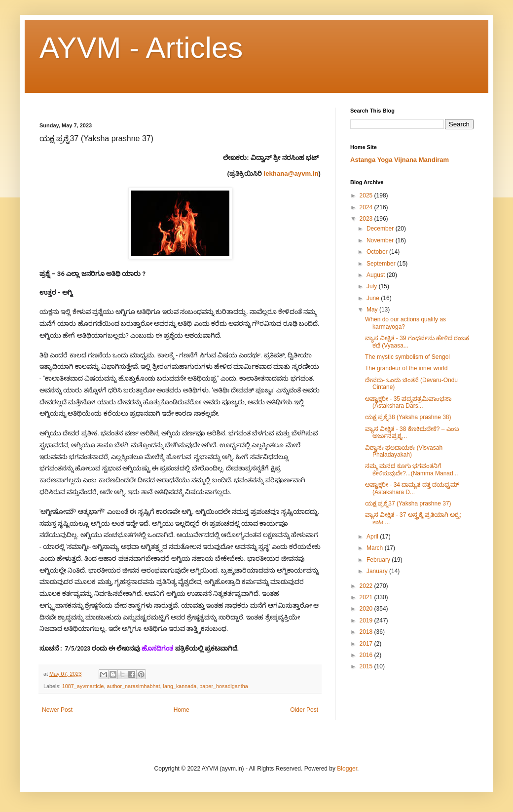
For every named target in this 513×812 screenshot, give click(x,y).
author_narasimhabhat (133, 686)
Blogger (347, 769)
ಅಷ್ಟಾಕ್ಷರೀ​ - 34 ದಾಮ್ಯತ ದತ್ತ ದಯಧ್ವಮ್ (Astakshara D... (412, 488)
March (376, 548)
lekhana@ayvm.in (291, 174)
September (382, 264)
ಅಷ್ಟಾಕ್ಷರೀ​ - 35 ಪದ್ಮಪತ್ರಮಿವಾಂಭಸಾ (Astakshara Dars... (408, 402)
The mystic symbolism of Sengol (407, 357)
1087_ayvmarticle (83, 686)
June (374, 298)
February (379, 560)
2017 (367, 644)
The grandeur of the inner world (406, 368)
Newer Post (57, 710)
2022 (367, 586)
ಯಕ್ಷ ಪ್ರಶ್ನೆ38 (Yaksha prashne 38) (408, 417)
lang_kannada (180, 686)
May (373, 309)
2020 (367, 609)
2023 (367, 219)
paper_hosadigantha (223, 686)
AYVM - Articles (141, 48)
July (373, 286)
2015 (367, 666)
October (378, 252)
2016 (367, 655)
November (381, 240)
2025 (367, 195)
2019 (367, 620)
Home (182, 710)
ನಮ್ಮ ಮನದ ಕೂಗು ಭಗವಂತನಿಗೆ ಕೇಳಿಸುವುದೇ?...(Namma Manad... (412, 469)
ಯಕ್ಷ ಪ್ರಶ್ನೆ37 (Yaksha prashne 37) (408, 503)
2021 (367, 597)
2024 (367, 207)
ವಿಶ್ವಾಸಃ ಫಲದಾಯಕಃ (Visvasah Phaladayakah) (404, 451)
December (381, 229)
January (378, 571)
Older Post (304, 710)
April (373, 537)
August (377, 275)
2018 (367, 632)
